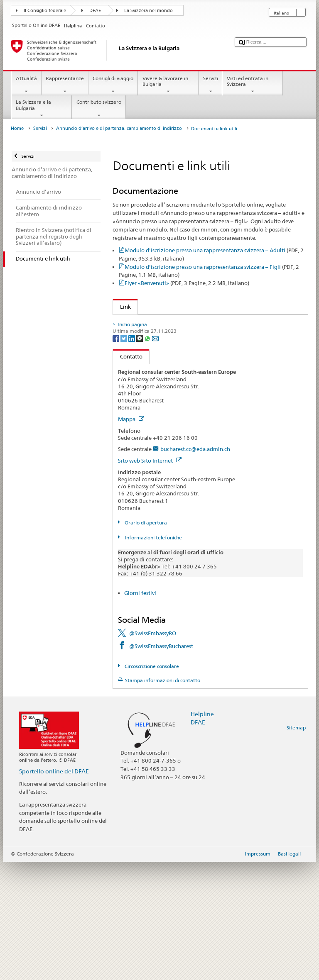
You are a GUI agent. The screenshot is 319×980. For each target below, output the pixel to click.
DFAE (95, 11)
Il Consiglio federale (45, 11)
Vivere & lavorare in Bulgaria (168, 85)
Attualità (26, 85)
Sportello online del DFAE (54, 889)
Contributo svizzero (99, 109)
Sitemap (296, 846)
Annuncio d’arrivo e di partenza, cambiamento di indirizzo (119, 128)
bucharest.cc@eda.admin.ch (195, 568)
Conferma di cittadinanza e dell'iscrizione (170, 373)
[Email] (155, 456)
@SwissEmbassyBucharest (161, 764)
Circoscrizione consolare (151, 784)
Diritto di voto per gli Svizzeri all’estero (167, 335)
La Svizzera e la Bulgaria (42, 109)
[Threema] (140, 456)
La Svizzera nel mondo (148, 11)
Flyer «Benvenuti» (187, 283)
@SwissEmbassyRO (153, 751)
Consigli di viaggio (113, 85)
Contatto (128, 475)
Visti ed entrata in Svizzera (253, 85)
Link (122, 307)
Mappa (131, 537)
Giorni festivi (140, 711)
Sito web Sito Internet (150, 579)
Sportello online (138, 322)
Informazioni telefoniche (153, 656)
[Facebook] (117, 456)
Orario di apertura (145, 641)
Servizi (210, 85)
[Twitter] (124, 456)
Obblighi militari (139, 348)
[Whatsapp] (148, 456)
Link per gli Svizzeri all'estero (155, 385)
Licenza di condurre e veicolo (154, 360)
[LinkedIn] (132, 456)
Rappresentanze (65, 85)
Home (17, 128)
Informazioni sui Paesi (146, 398)
